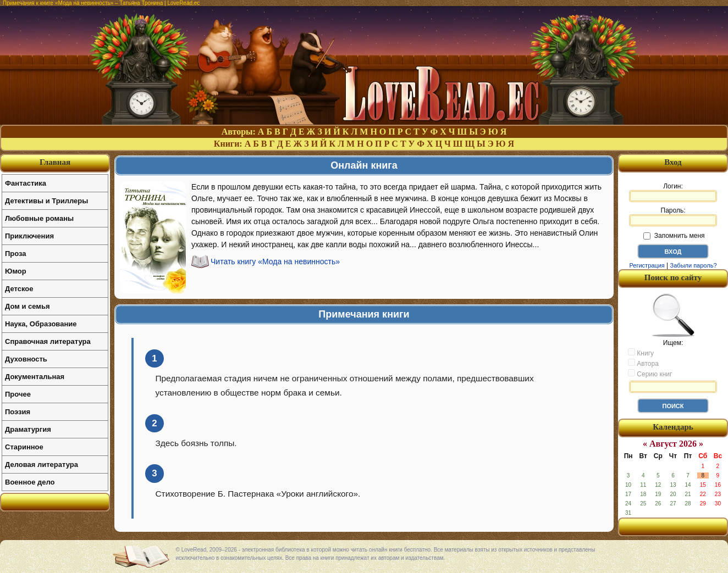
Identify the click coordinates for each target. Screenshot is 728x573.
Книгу (641, 353)
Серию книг (650, 374)
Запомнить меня (674, 236)
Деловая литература (42, 464)
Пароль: (673, 216)
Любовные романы (39, 218)
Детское (19, 289)
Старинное (24, 447)
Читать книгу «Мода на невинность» (275, 262)
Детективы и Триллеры (46, 201)
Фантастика (26, 183)
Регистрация (647, 265)
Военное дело (30, 482)
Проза (16, 254)
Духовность (26, 359)
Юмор (16, 271)
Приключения (29, 236)
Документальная (35, 377)
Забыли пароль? (694, 265)
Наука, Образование (41, 324)
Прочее (18, 394)
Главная (55, 162)
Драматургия (28, 429)
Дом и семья (27, 306)
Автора (643, 363)
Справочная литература (48, 341)
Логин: (673, 192)
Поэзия (18, 412)
